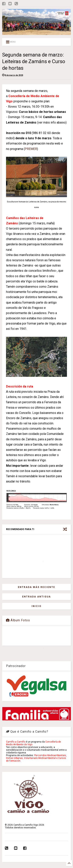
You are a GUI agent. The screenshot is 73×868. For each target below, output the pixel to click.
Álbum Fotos (18, 620)
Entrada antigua (36, 597)
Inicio (36, 606)
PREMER (31, 149)
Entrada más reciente (36, 587)
